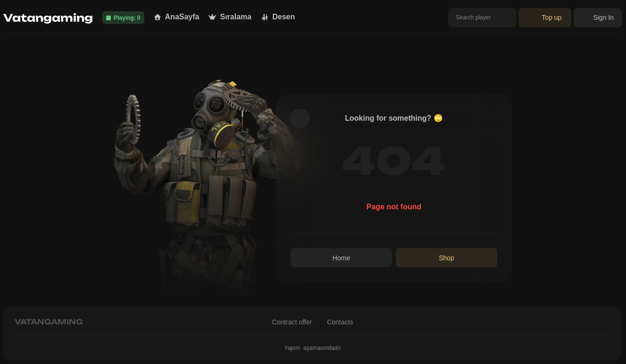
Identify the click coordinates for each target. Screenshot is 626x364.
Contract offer (292, 322)
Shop (447, 258)
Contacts (340, 322)
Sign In (598, 17)
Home (341, 258)
